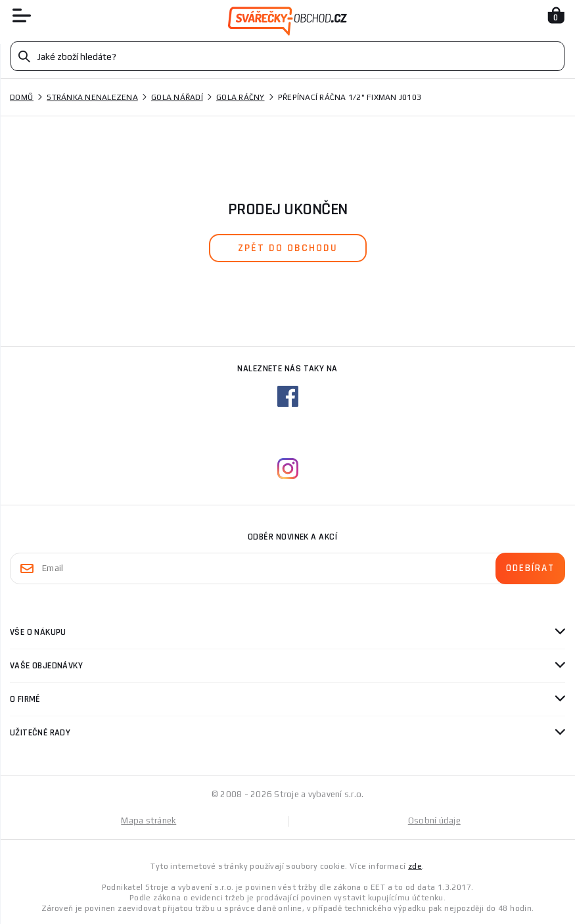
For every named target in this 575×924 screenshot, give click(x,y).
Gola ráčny (241, 97)
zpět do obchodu (288, 248)
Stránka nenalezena (92, 97)
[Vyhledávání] (287, 56)
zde (415, 866)
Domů (22, 97)
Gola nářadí (177, 97)
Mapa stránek (149, 820)
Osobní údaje (434, 820)
